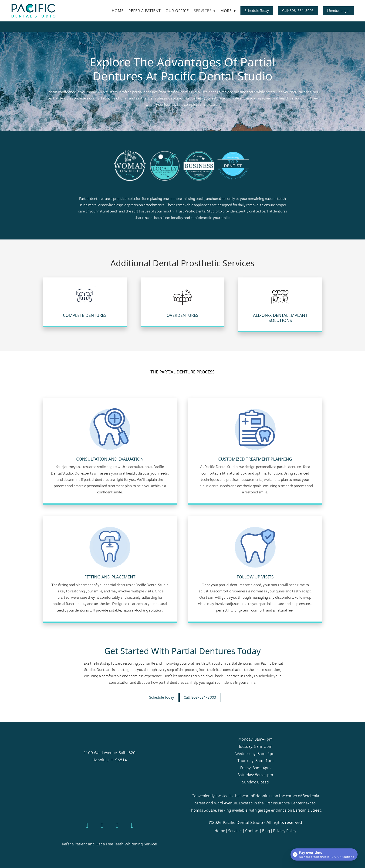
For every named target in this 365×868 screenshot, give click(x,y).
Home (118, 11)
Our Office (177, 11)
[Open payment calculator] (324, 854)
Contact (252, 831)
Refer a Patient (145, 11)
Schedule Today (257, 11)
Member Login (338, 11)
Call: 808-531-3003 (298, 11)
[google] (87, 825)
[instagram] (117, 825)
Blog (266, 831)
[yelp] (102, 825)
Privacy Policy (284, 831)
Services (205, 11)
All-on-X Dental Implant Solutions (280, 318)
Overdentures (183, 315)
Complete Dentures (85, 315)
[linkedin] (132, 825)
